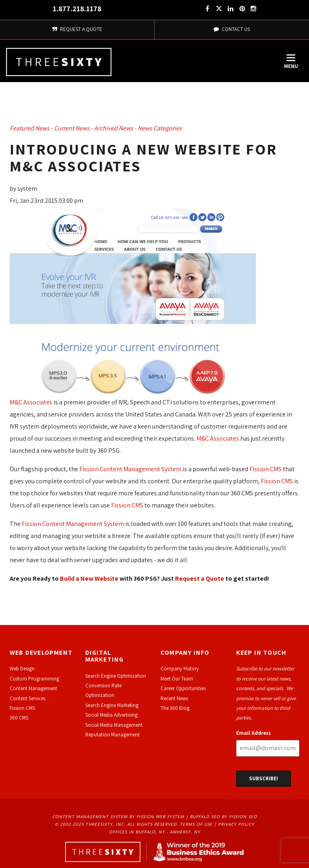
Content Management (33, 688)
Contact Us (232, 29)
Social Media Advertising (111, 715)
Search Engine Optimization (116, 676)
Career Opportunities (183, 688)
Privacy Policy (236, 824)
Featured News (30, 128)
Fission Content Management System (130, 469)
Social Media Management (114, 725)
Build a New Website (89, 578)
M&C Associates (31, 402)
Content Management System (90, 816)
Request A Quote (77, 29)
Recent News (174, 698)
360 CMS (19, 718)
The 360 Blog (175, 708)
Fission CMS (266, 469)
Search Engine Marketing (112, 705)
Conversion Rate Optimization (103, 690)
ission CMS (24, 708)
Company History (180, 669)
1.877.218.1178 (77, 9)
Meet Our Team (177, 679)
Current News (72, 128)
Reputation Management (112, 735)
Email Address (253, 733)
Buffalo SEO (205, 816)
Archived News (114, 128)
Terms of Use (196, 824)
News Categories (160, 128)
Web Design (22, 669)
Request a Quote (200, 578)
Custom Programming (34, 679)
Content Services (28, 698)
